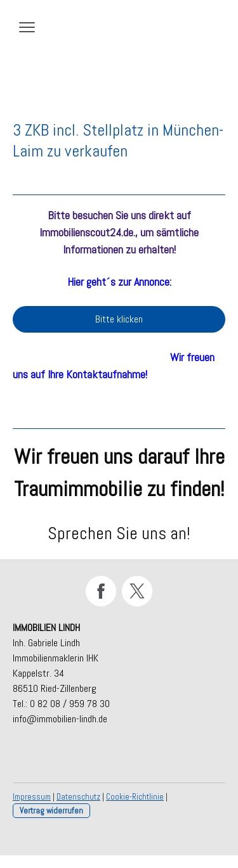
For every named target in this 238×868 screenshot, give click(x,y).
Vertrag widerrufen (51, 811)
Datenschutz (78, 797)
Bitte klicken (119, 319)
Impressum (32, 797)
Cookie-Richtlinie (135, 797)
